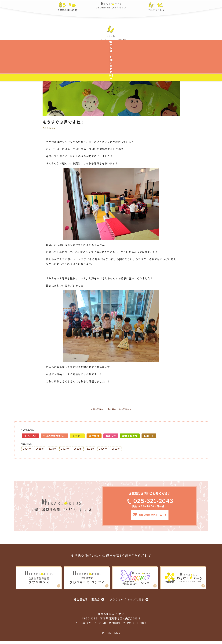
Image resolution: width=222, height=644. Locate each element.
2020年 (114, 450)
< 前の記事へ (88, 410)
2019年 (128, 450)
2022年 (85, 450)
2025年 (42, 450)
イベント (77, 437)
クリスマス (30, 437)
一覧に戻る (111, 410)
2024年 (57, 450)
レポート (149, 437)
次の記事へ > (134, 410)
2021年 (100, 450)
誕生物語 (94, 437)
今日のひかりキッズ (55, 437)
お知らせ (111, 437)
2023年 (71, 450)
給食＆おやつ (130, 437)
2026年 (28, 450)
